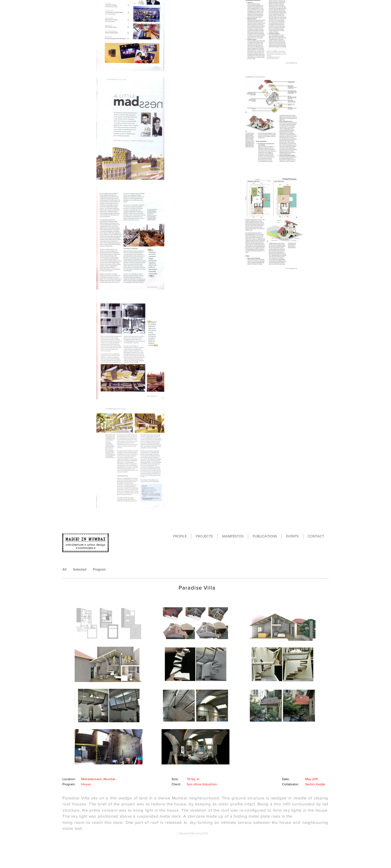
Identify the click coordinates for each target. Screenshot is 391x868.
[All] (64, 569)
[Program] (99, 569)
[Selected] (80, 569)
